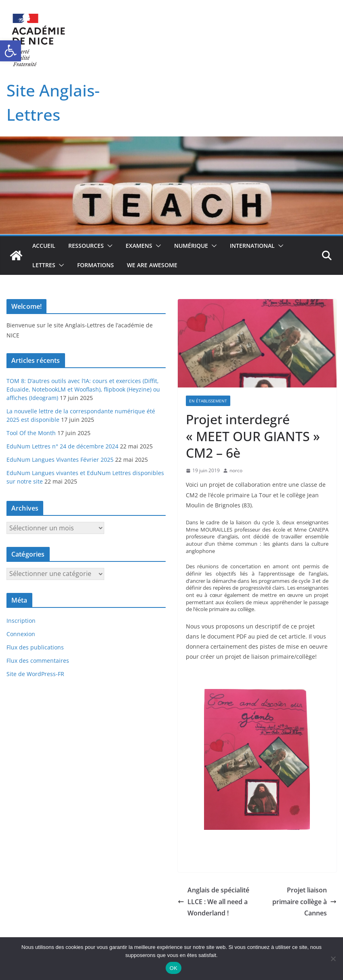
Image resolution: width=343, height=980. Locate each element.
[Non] (333, 959)
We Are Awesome (152, 265)
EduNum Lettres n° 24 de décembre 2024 (62, 446)
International (252, 246)
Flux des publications (35, 647)
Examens (139, 246)
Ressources (86, 246)
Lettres (44, 265)
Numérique (191, 246)
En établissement (208, 401)
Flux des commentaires (38, 661)
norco (236, 470)
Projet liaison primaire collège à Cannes (304, 902)
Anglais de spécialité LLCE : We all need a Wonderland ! (214, 902)
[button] (11, 51)
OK (174, 968)
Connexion (21, 634)
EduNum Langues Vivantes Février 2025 (60, 460)
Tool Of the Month (31, 433)
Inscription (21, 621)
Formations (96, 265)
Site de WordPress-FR (35, 674)
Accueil (44, 246)
